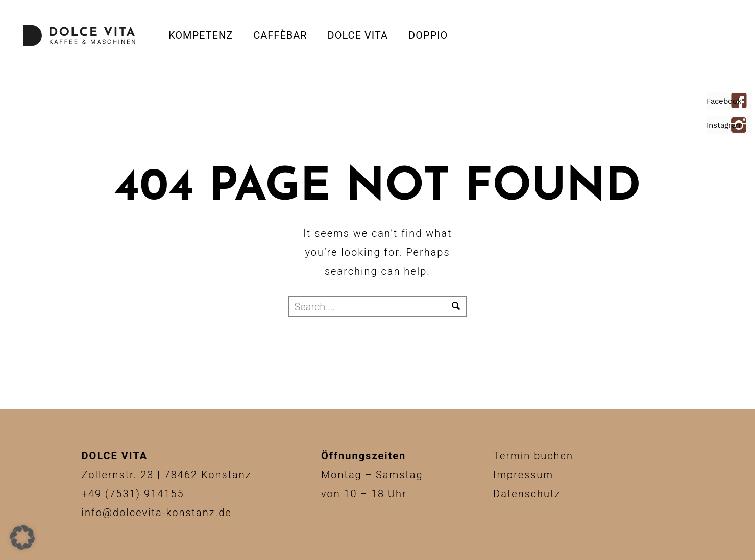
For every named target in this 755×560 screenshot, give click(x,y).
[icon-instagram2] (741, 126)
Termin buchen (533, 456)
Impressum (523, 475)
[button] (22, 538)
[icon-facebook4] (741, 102)
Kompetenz (201, 35)
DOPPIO (428, 35)
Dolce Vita (358, 35)
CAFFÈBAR (280, 35)
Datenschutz (527, 494)
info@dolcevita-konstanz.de (157, 513)
